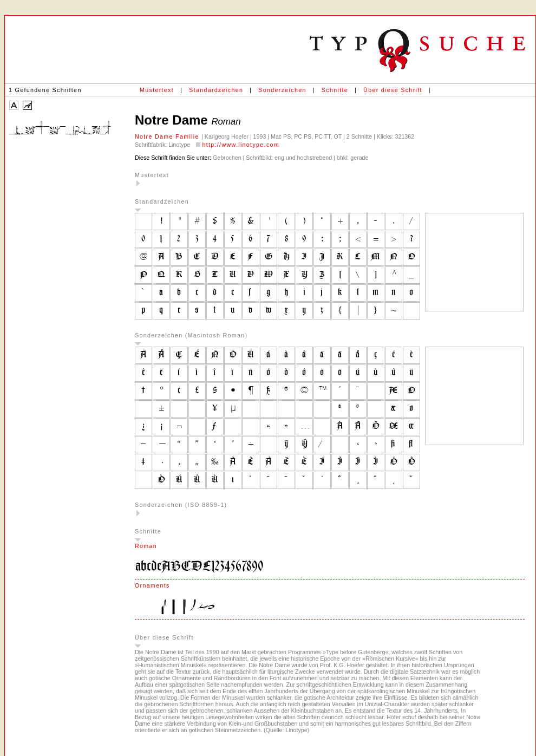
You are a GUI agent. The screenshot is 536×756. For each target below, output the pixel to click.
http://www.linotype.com (241, 145)
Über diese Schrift (393, 90)
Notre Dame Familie (168, 136)
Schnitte (335, 90)
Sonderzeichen (282, 90)
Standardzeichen (216, 90)
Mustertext (157, 90)
